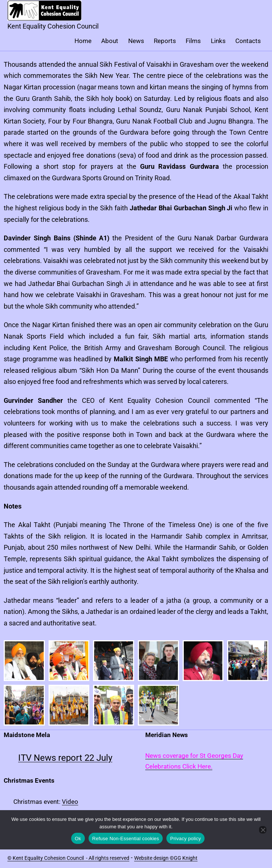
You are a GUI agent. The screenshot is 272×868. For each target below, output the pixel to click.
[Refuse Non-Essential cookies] (263, 830)
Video (70, 802)
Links (218, 41)
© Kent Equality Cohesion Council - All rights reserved (68, 858)
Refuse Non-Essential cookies (126, 839)
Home (83, 41)
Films (193, 41)
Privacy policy (185, 839)
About (110, 41)
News (136, 41)
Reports (165, 41)
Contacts (248, 41)
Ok (78, 839)
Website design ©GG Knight (166, 858)
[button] (24, 661)
